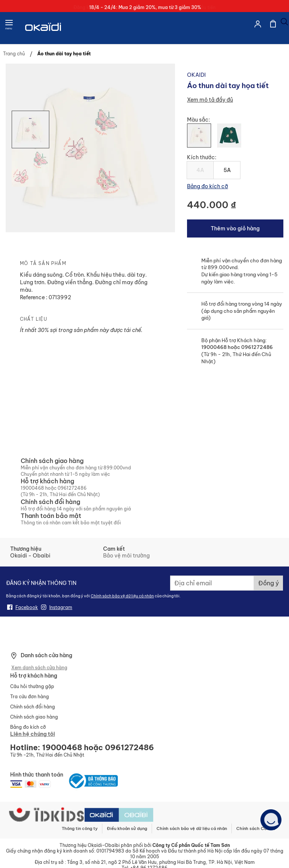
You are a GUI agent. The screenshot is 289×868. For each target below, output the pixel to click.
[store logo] (44, 36)
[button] (30, 168)
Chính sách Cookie (256, 828)
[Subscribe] (268, 583)
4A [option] (200, 170)
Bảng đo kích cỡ (208, 186)
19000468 (214, 347)
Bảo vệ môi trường (126, 556)
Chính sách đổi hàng (33, 707)
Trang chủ (14, 54)
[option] (199, 136)
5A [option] (227, 170)
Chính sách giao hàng (34, 717)
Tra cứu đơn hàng (30, 697)
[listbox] (235, 139)
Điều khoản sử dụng (127, 828)
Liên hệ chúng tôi (33, 734)
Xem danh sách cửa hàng (39, 668)
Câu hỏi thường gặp (32, 686)
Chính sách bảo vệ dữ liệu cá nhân (122, 596)
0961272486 (256, 347)
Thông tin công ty (80, 828)
